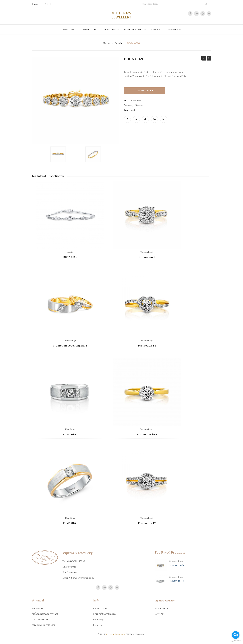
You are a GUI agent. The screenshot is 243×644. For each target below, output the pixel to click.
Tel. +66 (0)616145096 (74, 561)
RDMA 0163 (70, 523)
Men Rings (70, 429)
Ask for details (145, 91)
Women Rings (147, 252)
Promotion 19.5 (147, 435)
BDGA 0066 (70, 257)
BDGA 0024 (204, 58)
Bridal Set (98, 625)
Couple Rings (70, 341)
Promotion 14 (147, 346)
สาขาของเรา (37, 608)
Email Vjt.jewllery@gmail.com (78, 578)
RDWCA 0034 (176, 581)
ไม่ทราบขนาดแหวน (41, 619)
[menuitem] (70, 30)
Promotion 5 (176, 565)
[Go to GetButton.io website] (236, 641)
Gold (132, 110)
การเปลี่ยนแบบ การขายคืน (44, 625)
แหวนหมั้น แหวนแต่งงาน (105, 614)
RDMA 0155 (70, 435)
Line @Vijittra (69, 567)
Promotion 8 (147, 257)
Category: (129, 105)
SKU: (126, 100)
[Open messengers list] (236, 635)
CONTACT (160, 614)
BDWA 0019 (209, 58)
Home (107, 43)
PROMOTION (100, 608)
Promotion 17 (147, 523)
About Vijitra (161, 608)
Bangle (119, 43)
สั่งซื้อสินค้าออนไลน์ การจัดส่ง (45, 614)
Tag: (126, 110)
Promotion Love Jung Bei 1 (70, 346)
